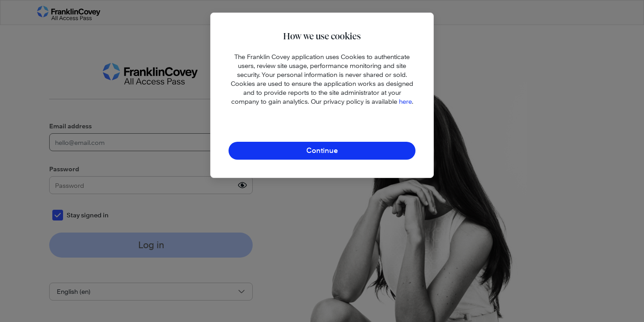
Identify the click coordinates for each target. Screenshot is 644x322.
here (405, 101)
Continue (322, 150)
